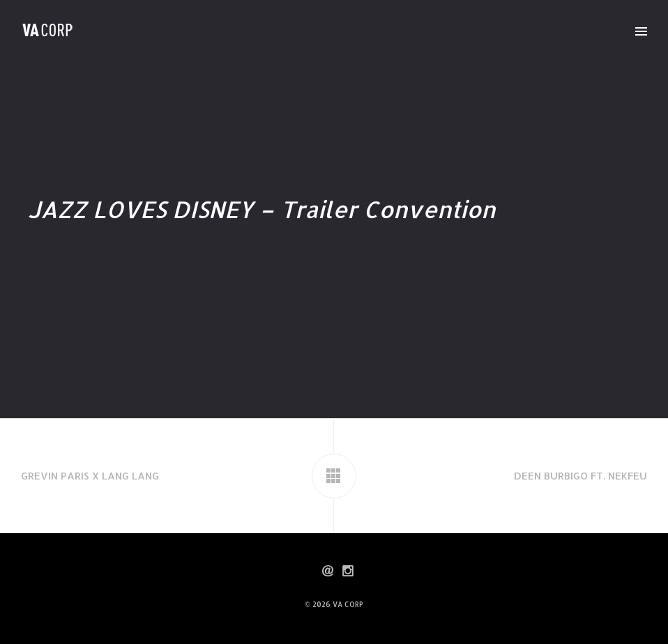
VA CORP (348, 604)
